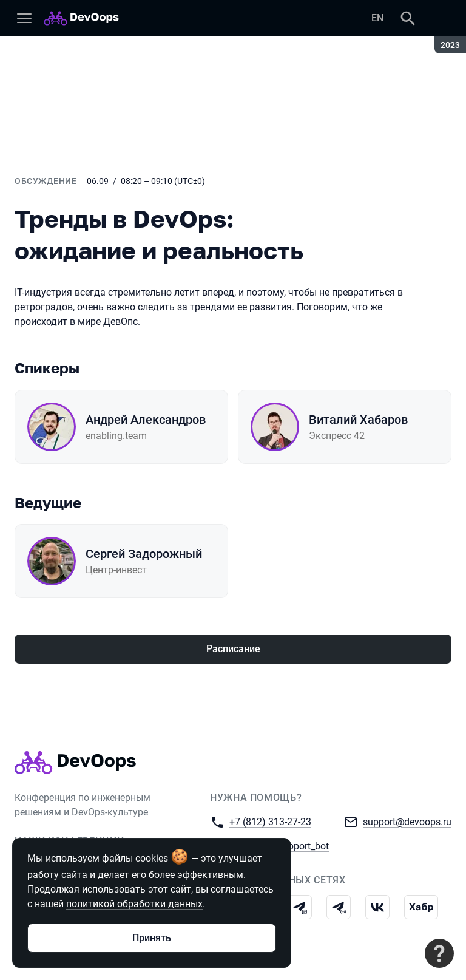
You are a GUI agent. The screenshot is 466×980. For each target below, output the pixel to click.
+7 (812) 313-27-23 (270, 821)
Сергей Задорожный (144, 554)
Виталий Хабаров (358, 420)
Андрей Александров (146, 420)
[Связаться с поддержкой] (439, 953)
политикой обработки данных (134, 904)
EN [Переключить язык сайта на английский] (377, 18)
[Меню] (24, 18)
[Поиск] (408, 18)
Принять (152, 938)
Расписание (233, 649)
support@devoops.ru (407, 821)
